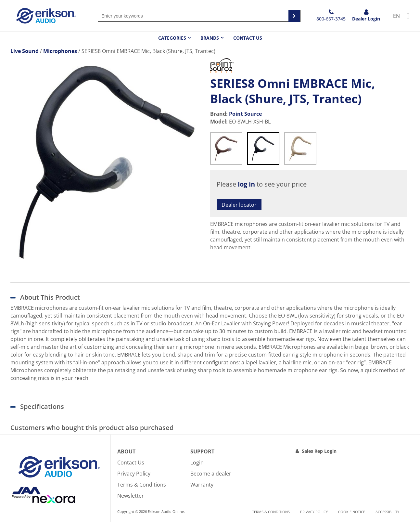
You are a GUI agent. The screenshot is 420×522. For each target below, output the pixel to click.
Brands (210, 38)
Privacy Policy (134, 474)
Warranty (202, 485)
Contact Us (248, 38)
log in (246, 184)
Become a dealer (211, 474)
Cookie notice (352, 512)
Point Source (245, 114)
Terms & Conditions (142, 485)
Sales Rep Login (319, 451)
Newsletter (131, 496)
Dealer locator (239, 205)
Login (197, 463)
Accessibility (387, 512)
